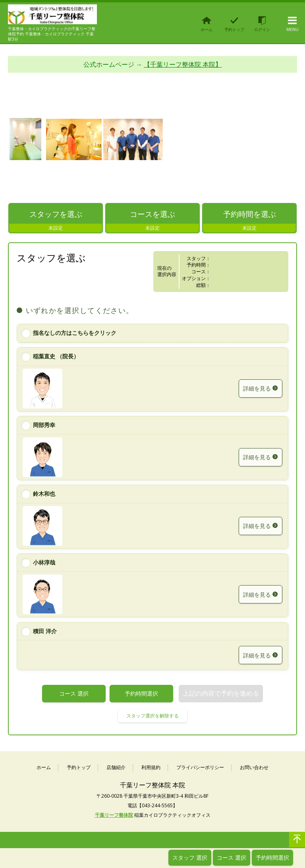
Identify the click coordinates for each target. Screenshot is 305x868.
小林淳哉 (44, 562)
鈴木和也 (44, 494)
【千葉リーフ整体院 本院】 (183, 65)
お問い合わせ (254, 768)
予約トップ (79, 768)
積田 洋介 (45, 631)
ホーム (44, 768)
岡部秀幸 (44, 425)
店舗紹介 (116, 768)
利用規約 (151, 768)
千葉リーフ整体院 (114, 815)
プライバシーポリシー (200, 768)
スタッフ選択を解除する (152, 716)
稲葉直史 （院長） (56, 356)
